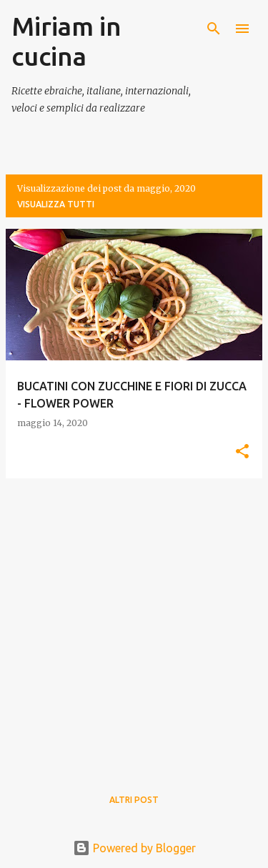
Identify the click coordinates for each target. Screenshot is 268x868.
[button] (242, 452)
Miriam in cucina (66, 41)
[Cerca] (214, 29)
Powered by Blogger (134, 848)
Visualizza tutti (56, 204)
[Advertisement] (134, 624)
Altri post (134, 800)
